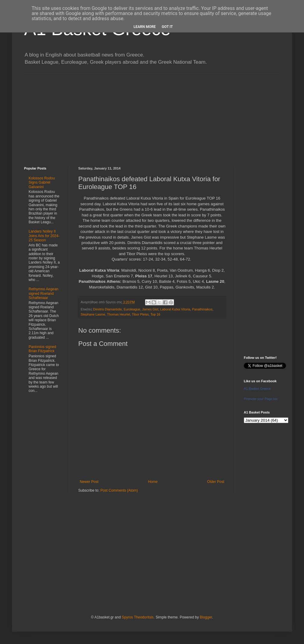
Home (153, 482)
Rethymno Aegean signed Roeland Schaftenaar (43, 293)
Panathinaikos (202, 309)
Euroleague (132, 309)
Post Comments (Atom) (119, 490)
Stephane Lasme (93, 314)
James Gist (150, 309)
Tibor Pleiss (140, 314)
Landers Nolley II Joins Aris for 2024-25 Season (44, 236)
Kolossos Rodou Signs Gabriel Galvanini (42, 183)
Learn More (145, 27)
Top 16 (155, 314)
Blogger (206, 617)
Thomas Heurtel (118, 314)
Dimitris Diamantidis (107, 309)
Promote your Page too (261, 399)
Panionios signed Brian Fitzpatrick (42, 349)
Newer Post (89, 482)
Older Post (216, 482)
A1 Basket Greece (257, 389)
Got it (167, 27)
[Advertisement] (152, 115)
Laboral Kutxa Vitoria (175, 309)
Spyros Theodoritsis (138, 617)
